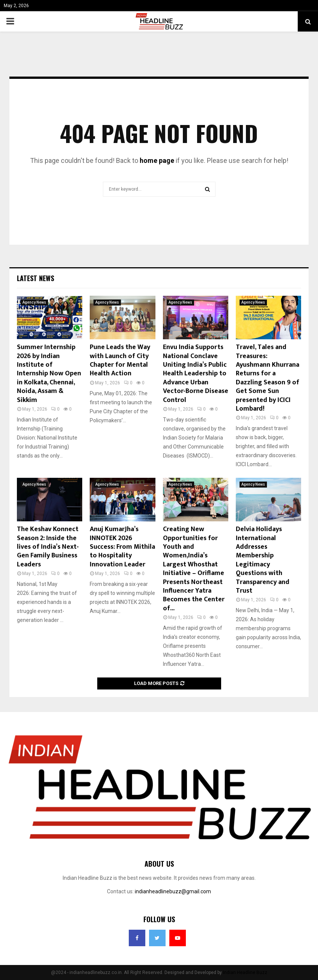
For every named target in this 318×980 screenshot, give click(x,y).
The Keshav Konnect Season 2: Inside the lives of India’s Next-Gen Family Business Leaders (48, 547)
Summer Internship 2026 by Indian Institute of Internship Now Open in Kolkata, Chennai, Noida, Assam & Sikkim (49, 373)
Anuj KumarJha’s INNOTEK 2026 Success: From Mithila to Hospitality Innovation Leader (122, 547)
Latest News (35, 278)
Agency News (34, 302)
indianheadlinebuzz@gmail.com (173, 891)
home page (157, 160)
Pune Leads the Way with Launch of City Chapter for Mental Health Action (120, 360)
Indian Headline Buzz (245, 972)
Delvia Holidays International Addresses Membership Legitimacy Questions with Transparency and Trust (263, 560)
